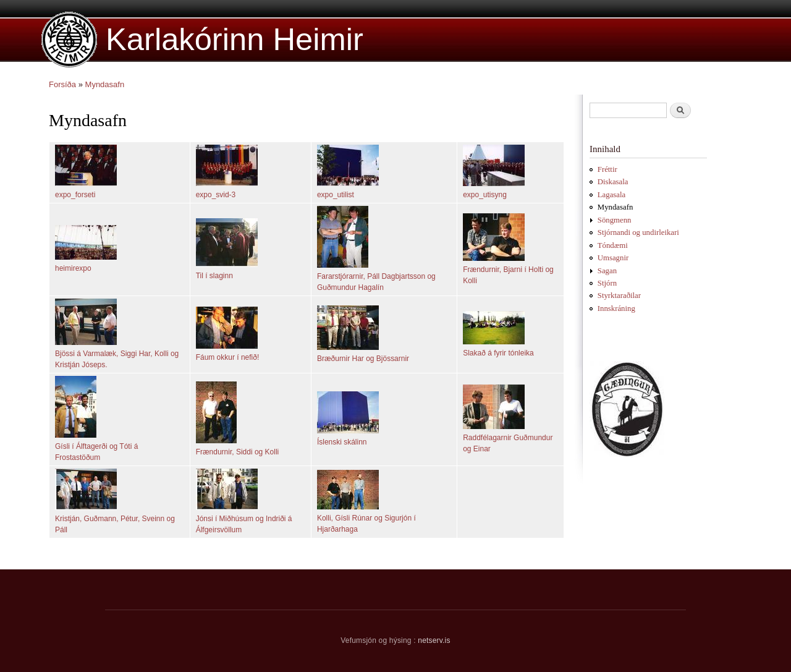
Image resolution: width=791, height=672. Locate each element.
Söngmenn (615, 220)
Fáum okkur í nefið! (228, 357)
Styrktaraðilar (619, 296)
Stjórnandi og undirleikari (638, 232)
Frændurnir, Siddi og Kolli (238, 452)
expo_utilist (336, 195)
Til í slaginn (214, 276)
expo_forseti (75, 195)
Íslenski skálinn (342, 442)
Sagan (607, 271)
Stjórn (607, 283)
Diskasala (613, 182)
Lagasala (611, 195)
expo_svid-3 (216, 195)
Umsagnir (613, 258)
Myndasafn (105, 84)
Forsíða (62, 84)
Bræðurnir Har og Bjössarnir (363, 359)
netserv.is (434, 640)
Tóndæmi (613, 245)
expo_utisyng (485, 195)
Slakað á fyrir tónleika (498, 353)
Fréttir (607, 169)
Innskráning (616, 308)
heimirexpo (73, 268)
